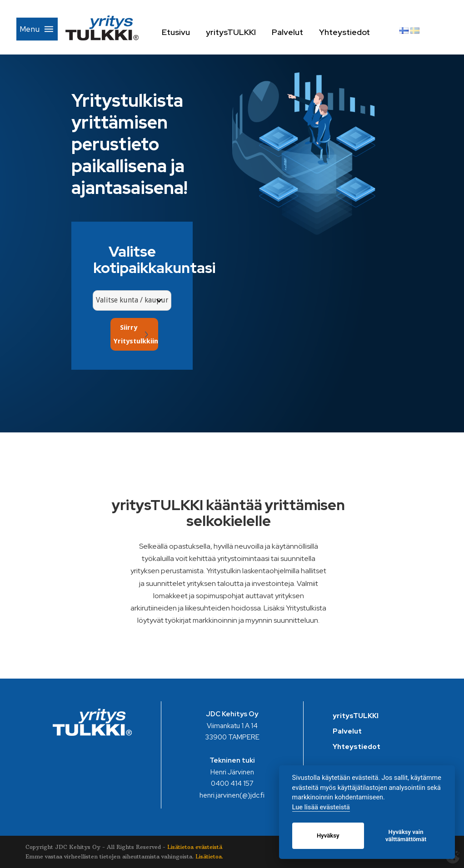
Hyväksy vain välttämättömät (406, 836)
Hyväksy (328, 836)
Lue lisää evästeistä (321, 807)
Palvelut (302, 32)
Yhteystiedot (359, 32)
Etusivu (190, 32)
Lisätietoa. (209, 856)
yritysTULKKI (245, 32)
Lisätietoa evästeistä (195, 847)
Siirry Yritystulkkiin (136, 334)
